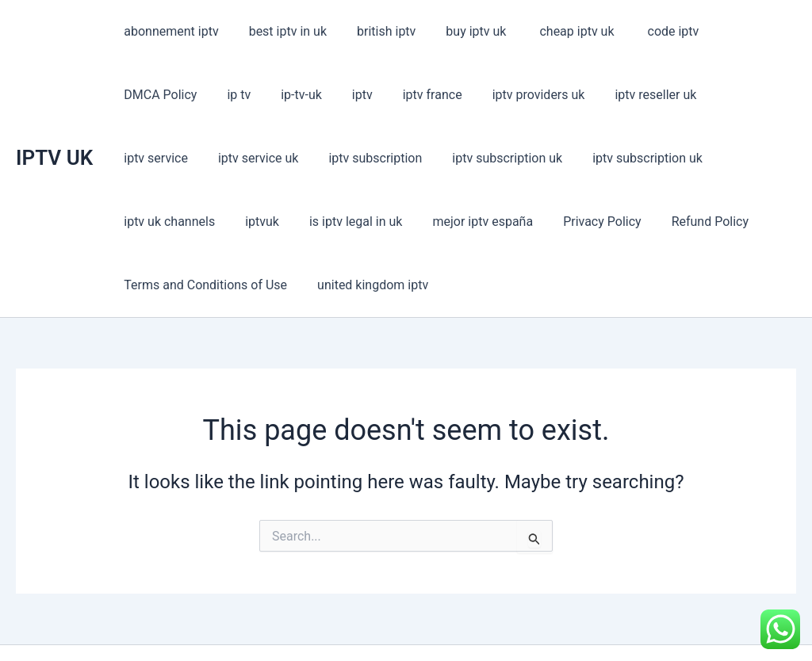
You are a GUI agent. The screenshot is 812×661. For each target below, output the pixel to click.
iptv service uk (722, 95)
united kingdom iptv (698, 222)
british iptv (374, 31)
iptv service (624, 95)
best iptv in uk (281, 31)
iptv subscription (168, 158)
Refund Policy (389, 222)
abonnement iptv (169, 31)
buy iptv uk (461, 31)
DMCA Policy (734, 31)
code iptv (647, 31)
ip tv (133, 95)
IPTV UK (54, 126)
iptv (247, 95)
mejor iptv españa (172, 222)
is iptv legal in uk (734, 158)
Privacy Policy (287, 222)
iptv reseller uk (526, 95)
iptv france (313, 95)
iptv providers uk (414, 95)
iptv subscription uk (295, 158)
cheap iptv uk (557, 31)
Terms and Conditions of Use (535, 222)
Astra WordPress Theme (519, 621)
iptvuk (645, 158)
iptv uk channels (557, 158)
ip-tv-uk (191, 95)
